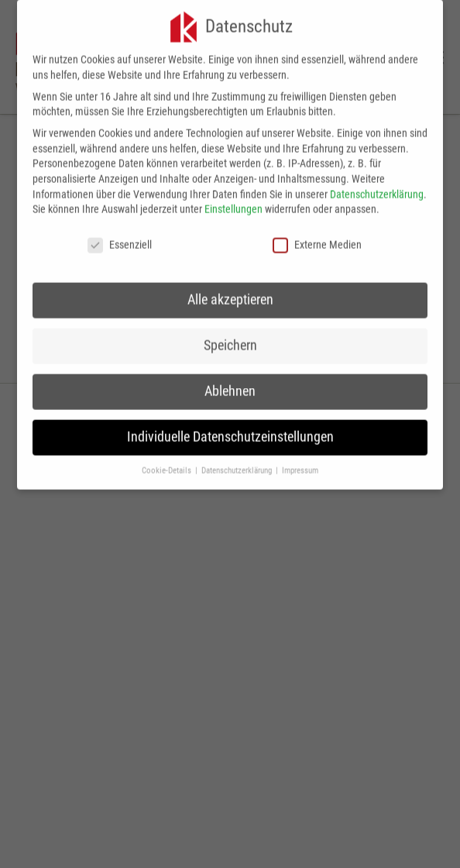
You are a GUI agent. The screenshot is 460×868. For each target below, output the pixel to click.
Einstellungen (233, 203)
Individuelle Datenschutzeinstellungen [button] (230, 431)
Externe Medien (317, 239)
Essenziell (120, 239)
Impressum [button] (300, 464)
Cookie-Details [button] (168, 464)
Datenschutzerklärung (377, 188)
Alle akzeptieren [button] (230, 294)
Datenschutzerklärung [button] (238, 464)
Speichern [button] (230, 339)
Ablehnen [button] (230, 385)
